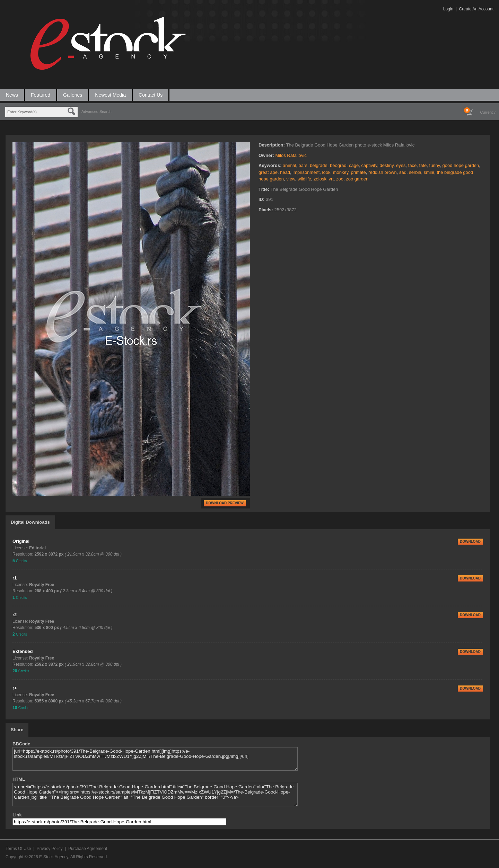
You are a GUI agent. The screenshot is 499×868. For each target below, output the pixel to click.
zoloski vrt (324, 179)
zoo (340, 179)
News (12, 95)
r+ (15, 688)
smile (429, 172)
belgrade (319, 165)
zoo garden (357, 179)
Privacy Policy (50, 849)
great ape (268, 172)
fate (423, 165)
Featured (41, 95)
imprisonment (306, 172)
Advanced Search (97, 112)
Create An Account (476, 9)
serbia (415, 172)
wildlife (304, 179)
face (413, 165)
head (285, 172)
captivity (369, 165)
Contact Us (151, 95)
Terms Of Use (18, 849)
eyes (401, 165)
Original (21, 541)
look (326, 172)
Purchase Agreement (88, 849)
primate (358, 172)
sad (403, 172)
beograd (338, 165)
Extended (23, 651)
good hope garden (461, 165)
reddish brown (383, 172)
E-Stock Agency (54, 857)
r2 (15, 615)
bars (303, 165)
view (291, 179)
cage (354, 165)
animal (289, 165)
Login (448, 9)
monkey (341, 172)
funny (435, 165)
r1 (15, 578)
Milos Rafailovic (291, 155)
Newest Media (110, 95)
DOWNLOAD (470, 542)
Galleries (73, 95)
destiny (387, 165)
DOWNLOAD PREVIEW (225, 503)
